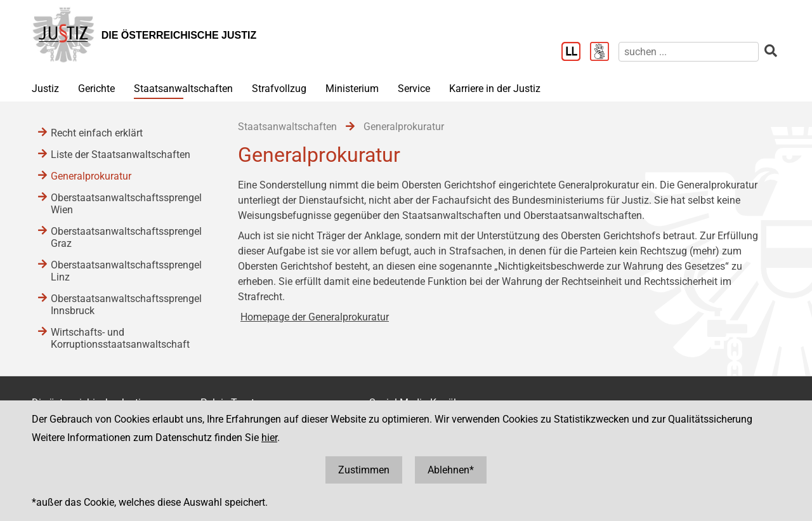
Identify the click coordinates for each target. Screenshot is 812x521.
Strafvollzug (279, 89)
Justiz (45, 89)
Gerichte (96, 89)
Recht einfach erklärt (97, 133)
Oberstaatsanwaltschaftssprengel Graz (126, 237)
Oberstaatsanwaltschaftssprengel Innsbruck (126, 305)
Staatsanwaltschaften (183, 89)
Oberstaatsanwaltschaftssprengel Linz (126, 271)
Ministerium (352, 89)
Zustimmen (364, 470)
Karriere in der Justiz (495, 89)
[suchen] (689, 52)
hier (269, 438)
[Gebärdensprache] (604, 53)
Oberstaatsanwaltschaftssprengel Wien (126, 204)
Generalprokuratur (91, 176)
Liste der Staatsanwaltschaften (121, 155)
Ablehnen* (451, 470)
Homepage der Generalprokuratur (315, 317)
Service (414, 89)
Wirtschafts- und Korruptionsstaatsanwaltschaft (120, 338)
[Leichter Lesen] (576, 53)
